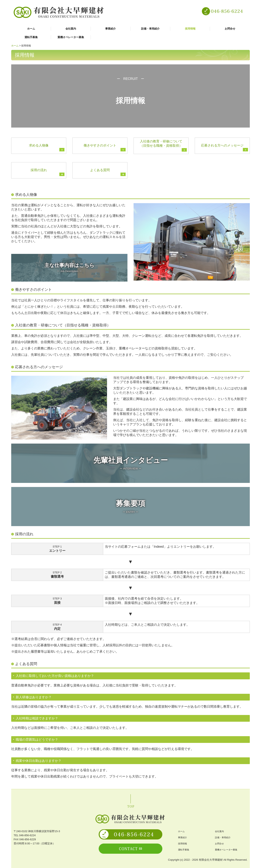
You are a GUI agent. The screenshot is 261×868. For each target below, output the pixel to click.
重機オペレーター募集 (71, 37)
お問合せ (230, 29)
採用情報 (190, 29)
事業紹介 (111, 29)
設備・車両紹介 (150, 29)
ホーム (31, 29)
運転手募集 (31, 37)
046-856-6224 (27, 835)
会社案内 (71, 29)
